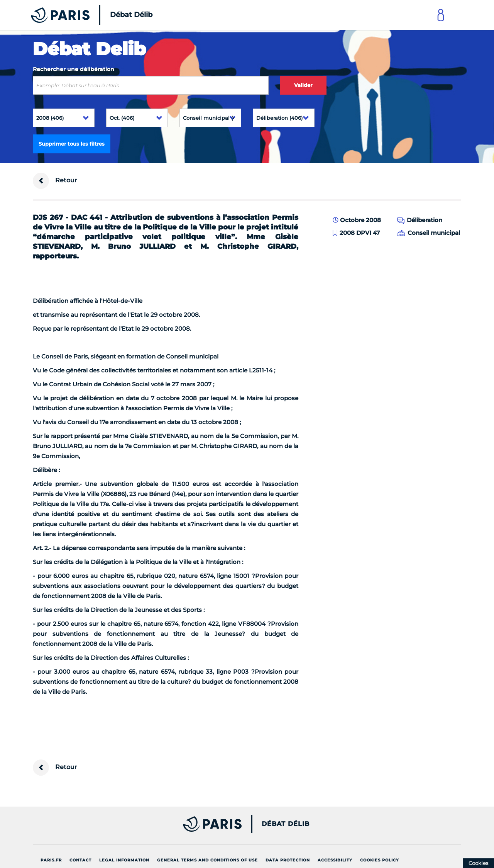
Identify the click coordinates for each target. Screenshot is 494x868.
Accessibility (335, 860)
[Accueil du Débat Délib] (81, 15)
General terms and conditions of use (207, 860)
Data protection (288, 860)
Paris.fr (51, 860)
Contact (80, 860)
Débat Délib (286, 824)
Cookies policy (380, 860)
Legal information (124, 860)
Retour (55, 181)
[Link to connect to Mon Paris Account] (441, 15)
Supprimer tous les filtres (72, 144)
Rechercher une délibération (74, 69)
